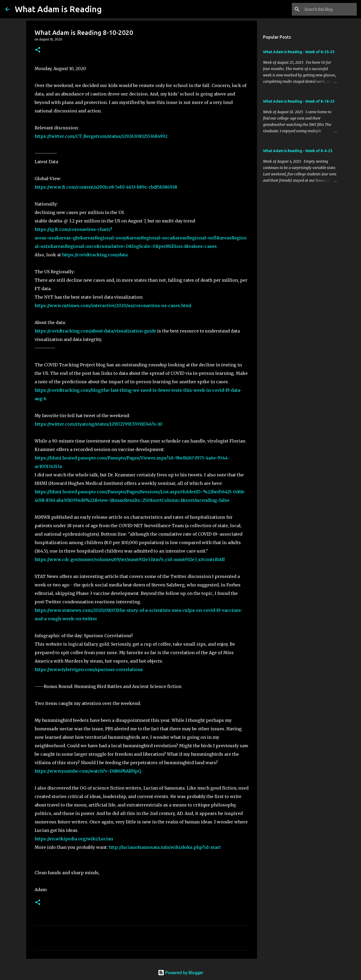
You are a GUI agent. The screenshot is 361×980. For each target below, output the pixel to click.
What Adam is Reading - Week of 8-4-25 (298, 151)
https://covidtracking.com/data (95, 255)
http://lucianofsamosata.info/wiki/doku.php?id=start (165, 847)
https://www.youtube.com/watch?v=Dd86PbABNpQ (88, 771)
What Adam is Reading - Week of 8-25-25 (299, 52)
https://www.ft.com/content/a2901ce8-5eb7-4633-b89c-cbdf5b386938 (106, 187)
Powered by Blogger (181, 973)
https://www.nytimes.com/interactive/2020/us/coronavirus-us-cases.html (113, 306)
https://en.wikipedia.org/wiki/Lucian (74, 839)
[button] (38, 50)
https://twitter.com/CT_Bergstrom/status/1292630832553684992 (101, 136)
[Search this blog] (329, 9)
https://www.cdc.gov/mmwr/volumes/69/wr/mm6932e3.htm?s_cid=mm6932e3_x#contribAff (130, 559)
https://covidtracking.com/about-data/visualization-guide (95, 331)
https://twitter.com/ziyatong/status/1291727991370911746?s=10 (99, 424)
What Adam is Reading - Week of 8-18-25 (299, 101)
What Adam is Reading (58, 9)
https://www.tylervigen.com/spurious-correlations (89, 669)
